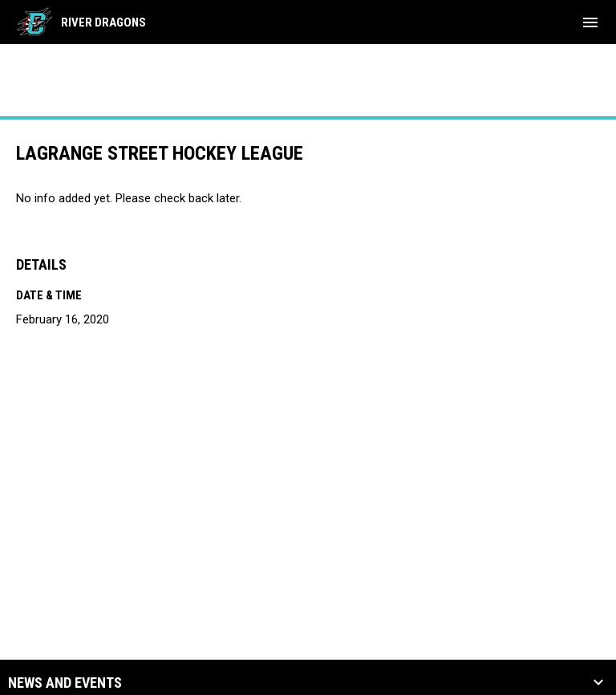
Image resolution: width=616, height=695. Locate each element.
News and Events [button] (65, 683)
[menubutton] (590, 22)
